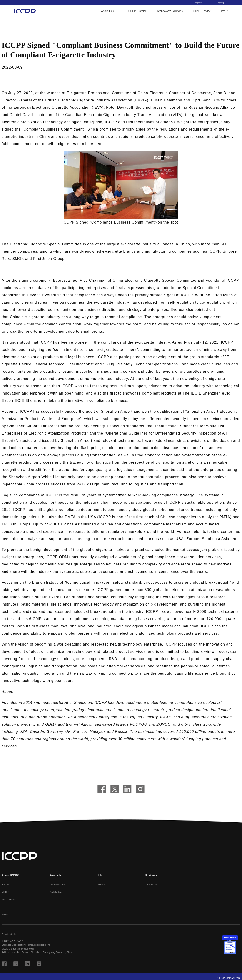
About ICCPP (109, 12)
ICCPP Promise (137, 12)
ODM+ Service (202, 12)
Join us (101, 885)
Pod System (56, 892)
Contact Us (151, 885)
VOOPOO (7, 892)
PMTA (225, 12)
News (5, 915)
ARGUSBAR (9, 900)
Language (222, 3)
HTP (4, 907)
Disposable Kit (57, 885)
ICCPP (5, 885)
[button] (121, 185)
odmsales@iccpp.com (38, 945)
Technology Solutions (170, 12)
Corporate (200, 3)
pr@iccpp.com (26, 949)
